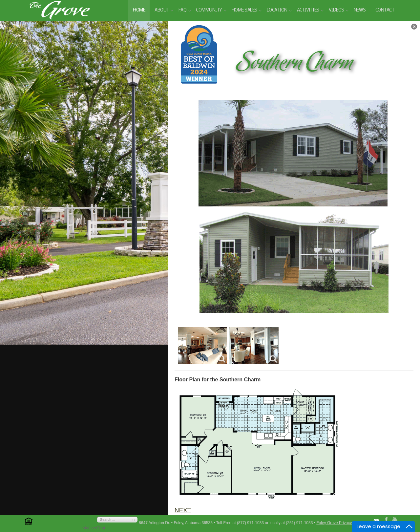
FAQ (183, 10)
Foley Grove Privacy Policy (340, 522)
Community (209, 10)
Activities (308, 10)
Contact (385, 10)
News (360, 10)
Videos (336, 10)
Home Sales (244, 10)
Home (139, 10)
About (162, 10)
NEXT (183, 510)
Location (277, 10)
